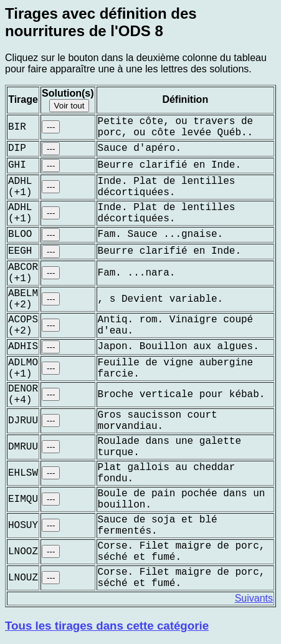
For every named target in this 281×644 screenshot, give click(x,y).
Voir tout (69, 106)
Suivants (254, 598)
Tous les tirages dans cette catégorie (107, 626)
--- (51, 127)
